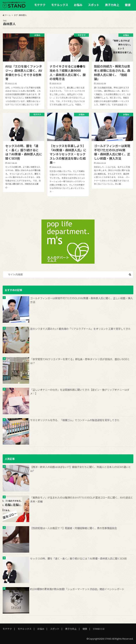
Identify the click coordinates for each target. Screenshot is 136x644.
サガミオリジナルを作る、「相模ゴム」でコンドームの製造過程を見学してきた (75, 420)
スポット (94, 5)
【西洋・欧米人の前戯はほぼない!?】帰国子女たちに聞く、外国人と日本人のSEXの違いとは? (80, 469)
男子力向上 (112, 5)
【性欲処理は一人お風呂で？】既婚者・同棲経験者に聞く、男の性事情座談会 (73, 528)
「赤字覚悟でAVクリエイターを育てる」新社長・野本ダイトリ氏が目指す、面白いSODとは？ (80, 361)
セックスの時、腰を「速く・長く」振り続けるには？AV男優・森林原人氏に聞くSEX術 (78, 558)
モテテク (40, 5)
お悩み (78, 5)
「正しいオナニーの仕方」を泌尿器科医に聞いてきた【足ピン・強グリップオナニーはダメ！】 (80, 392)
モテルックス (60, 5)
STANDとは (99, 629)
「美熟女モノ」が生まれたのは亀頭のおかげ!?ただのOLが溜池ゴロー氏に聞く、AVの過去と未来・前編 (81, 499)
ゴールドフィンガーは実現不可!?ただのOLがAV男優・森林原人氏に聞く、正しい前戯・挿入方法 (81, 300)
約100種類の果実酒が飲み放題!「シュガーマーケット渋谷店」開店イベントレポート (77, 589)
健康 (128, 5)
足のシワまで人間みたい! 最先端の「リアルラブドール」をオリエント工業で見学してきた (80, 329)
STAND (108, 639)
